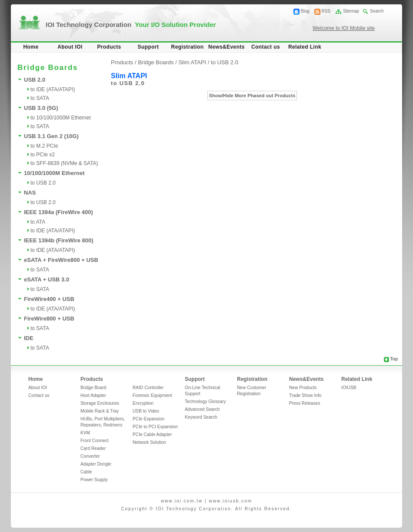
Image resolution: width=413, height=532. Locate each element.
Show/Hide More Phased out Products (252, 96)
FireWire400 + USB (49, 299)
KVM (85, 433)
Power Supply (94, 480)
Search (377, 11)
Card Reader (93, 448)
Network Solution (149, 442)
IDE (29, 338)
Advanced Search (202, 409)
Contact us (266, 47)
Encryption (143, 403)
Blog (305, 11)
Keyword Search (201, 417)
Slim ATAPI (193, 62)
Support (148, 47)
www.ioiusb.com (230, 501)
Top (394, 359)
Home (31, 47)
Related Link (305, 47)
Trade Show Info (305, 395)
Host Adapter (93, 395)
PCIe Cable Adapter (152, 435)
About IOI (70, 47)
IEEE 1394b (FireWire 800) (59, 240)
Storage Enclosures (100, 403)
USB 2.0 (35, 80)
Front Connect (95, 441)
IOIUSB (349, 388)
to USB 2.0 (43, 183)
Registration (188, 47)
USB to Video (146, 411)
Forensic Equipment (152, 395)
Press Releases (305, 403)
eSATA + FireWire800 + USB (61, 260)
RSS (326, 11)
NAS (30, 193)
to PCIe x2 (43, 155)
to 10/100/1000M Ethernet (61, 118)
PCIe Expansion (148, 419)
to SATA (40, 98)
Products (109, 47)
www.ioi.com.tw (182, 501)
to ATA (38, 222)
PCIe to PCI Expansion (155, 427)
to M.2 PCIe (44, 146)
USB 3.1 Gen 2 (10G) (51, 136)
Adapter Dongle (96, 464)
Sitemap (351, 11)
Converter (90, 456)
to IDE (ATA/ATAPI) (53, 89)
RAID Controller (148, 388)
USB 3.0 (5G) (41, 108)
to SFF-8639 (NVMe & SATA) (64, 163)
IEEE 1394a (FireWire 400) (58, 212)
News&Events (226, 47)
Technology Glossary (205, 401)
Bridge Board (93, 388)
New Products (303, 388)
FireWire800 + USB (49, 319)
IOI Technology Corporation (131, 25)
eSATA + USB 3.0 (47, 279)
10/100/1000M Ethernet (54, 173)
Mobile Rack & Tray (100, 411)
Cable (86, 472)
